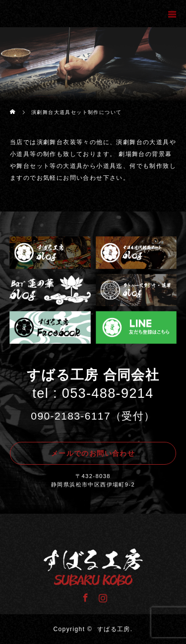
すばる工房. (115, 629)
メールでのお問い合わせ (93, 453)
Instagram (102, 596)
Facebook (84, 596)
